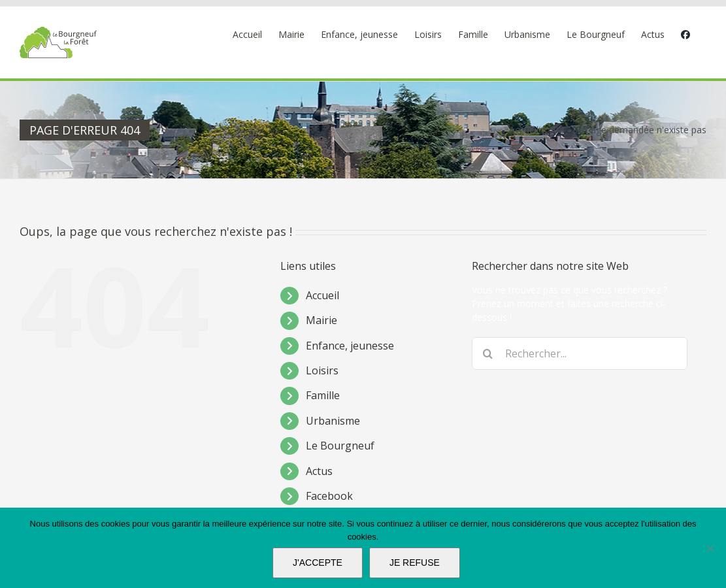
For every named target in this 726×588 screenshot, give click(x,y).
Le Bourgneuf (340, 446)
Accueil (322, 295)
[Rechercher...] (580, 353)
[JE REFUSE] (710, 548)
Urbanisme (333, 421)
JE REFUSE (415, 563)
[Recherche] (488, 353)
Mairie (322, 320)
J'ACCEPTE (318, 563)
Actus (319, 471)
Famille (323, 395)
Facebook (329, 496)
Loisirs (322, 370)
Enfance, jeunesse (350, 346)
